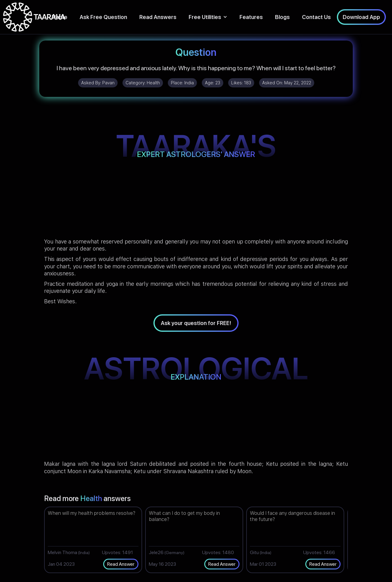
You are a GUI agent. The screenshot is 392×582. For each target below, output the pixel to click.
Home (60, 17)
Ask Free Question (103, 17)
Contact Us (316, 17)
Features (251, 17)
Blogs (282, 17)
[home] (34, 17)
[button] (208, 17)
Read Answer (121, 564)
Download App (361, 17)
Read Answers (158, 17)
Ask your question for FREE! (196, 323)
